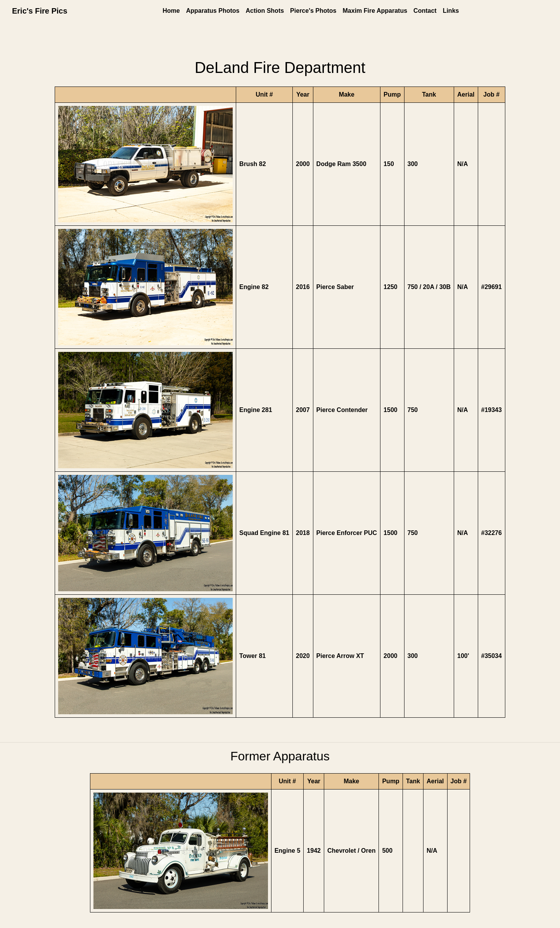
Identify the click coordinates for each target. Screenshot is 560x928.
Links (451, 11)
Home (171, 11)
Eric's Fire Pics (40, 11)
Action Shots (265, 11)
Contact (425, 11)
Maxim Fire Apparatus (375, 11)
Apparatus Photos (213, 11)
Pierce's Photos (313, 11)
